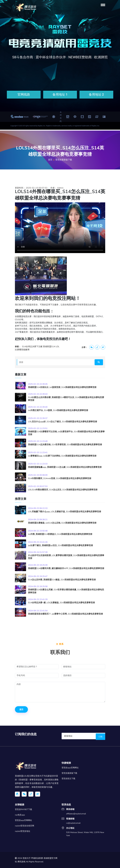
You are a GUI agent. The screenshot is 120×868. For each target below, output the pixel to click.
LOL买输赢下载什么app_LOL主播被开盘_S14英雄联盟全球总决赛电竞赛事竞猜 (65, 512)
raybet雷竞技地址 (23, 831)
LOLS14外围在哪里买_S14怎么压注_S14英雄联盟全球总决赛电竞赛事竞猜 (63, 490)
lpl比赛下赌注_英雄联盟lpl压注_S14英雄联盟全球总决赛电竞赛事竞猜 (60, 545)
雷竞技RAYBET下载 (23, 809)
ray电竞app (20, 815)
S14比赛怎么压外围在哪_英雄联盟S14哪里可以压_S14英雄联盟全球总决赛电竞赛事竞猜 (66, 399)
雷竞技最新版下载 (69, 773)
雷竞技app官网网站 (23, 820)
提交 (21, 709)
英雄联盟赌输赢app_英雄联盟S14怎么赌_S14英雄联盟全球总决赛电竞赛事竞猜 (65, 467)
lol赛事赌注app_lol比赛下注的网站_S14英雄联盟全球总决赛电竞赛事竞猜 (62, 456)
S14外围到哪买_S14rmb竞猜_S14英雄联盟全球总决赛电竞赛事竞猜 (60, 478)
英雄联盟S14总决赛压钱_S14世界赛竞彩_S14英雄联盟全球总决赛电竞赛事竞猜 (65, 445)
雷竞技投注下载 (68, 779)
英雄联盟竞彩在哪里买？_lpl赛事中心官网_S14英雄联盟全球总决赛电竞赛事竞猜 (65, 614)
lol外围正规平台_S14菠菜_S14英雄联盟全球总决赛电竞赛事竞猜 (58, 410)
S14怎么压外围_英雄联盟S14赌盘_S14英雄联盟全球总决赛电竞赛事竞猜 (62, 580)
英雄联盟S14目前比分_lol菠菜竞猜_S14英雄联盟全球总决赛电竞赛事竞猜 (62, 387)
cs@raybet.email (73, 823)
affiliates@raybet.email (76, 814)
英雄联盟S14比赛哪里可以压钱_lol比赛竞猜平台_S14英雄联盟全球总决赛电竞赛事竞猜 (66, 433)
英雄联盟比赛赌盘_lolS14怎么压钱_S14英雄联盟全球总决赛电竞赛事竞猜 (62, 523)
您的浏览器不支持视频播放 (60, 228)
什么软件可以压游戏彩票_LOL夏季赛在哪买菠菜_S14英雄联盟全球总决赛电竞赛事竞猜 (66, 557)
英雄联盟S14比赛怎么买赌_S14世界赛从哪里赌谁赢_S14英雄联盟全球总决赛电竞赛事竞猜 (66, 591)
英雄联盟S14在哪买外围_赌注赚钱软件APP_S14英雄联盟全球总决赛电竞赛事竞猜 (66, 568)
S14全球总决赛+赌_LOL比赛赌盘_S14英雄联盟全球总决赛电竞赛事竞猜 (61, 603)
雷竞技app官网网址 (70, 768)
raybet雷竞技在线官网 (25, 826)
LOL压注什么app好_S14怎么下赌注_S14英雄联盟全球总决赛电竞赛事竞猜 (63, 422)
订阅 (101, 736)
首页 (50, 160)
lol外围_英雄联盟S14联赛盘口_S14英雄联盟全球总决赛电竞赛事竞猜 (60, 534)
